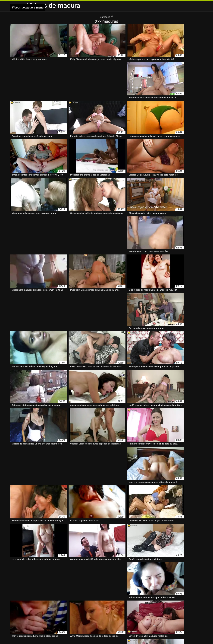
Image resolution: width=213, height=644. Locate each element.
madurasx (170, 609)
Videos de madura (58, 636)
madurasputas (156, 609)
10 (89, 571)
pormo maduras (63, 616)
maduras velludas (19, 609)
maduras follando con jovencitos (70, 605)
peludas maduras (29, 616)
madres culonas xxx (140, 598)
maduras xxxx (125, 609)
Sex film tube (126, 636)
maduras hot (96, 605)
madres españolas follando (166, 598)
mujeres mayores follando (137, 612)
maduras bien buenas (33, 602)
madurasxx (197, 609)
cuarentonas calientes (93, 598)
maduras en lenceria (131, 602)
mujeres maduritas (83, 612)
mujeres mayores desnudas (108, 612)
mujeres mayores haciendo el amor (170, 612)
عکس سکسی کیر (19, 636)
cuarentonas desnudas (117, 598)
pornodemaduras (81, 616)
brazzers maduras (38, 598)
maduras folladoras (40, 605)
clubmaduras (55, 598)
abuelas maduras (19, 598)
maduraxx (30, 612)
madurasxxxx (17, 612)
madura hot (187, 598)
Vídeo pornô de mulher (112, 640)
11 (100, 571)
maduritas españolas (47, 612)
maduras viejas (86, 609)
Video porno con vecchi (161, 636)
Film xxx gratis (111, 636)
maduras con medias (108, 602)
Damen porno (96, 636)
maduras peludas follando (118, 605)
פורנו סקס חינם (141, 636)
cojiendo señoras (72, 598)
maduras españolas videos (188, 602)
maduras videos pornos (42, 609)
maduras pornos (177, 605)
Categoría (105, 17)
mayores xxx (66, 612)
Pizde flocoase (181, 636)
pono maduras (47, 616)
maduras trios (195, 605)
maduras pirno (141, 605)
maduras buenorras (55, 602)
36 (115, 571)
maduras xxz (140, 609)
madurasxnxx (183, 609)
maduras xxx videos (106, 609)
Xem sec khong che (78, 636)
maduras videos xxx (66, 609)
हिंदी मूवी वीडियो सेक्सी (38, 636)
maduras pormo (159, 605)
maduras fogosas (19, 605)
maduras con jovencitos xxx (82, 602)
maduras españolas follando (158, 602)
